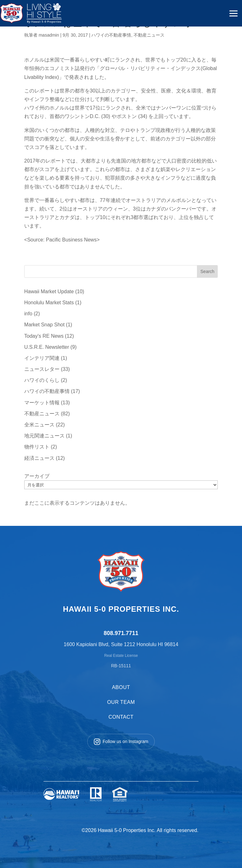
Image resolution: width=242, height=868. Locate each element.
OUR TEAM (121, 702)
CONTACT (121, 717)
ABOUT (121, 687)
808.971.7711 (121, 633)
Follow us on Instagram (121, 742)
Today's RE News (44, 336)
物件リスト (37, 447)
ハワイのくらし (42, 380)
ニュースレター (42, 369)
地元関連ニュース (44, 436)
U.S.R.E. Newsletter (47, 347)
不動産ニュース (149, 35)
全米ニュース (39, 425)
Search (207, 271)
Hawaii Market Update (49, 291)
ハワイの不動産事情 (111, 35)
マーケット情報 (42, 403)
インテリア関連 (42, 358)
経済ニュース (39, 458)
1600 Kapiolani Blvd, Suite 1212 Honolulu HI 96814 (121, 644)
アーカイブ (37, 476)
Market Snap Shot (44, 325)
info (28, 314)
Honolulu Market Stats (49, 303)
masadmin (49, 35)
